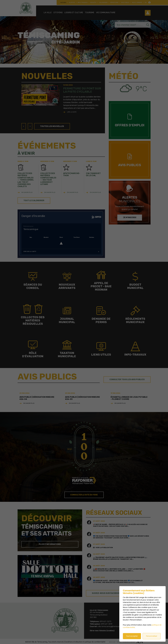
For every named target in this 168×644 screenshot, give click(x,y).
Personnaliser (152, 636)
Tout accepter (132, 636)
